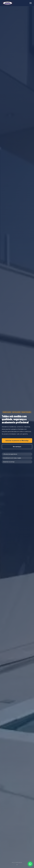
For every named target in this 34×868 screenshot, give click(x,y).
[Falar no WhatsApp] (30, 864)
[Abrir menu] (31, 3)
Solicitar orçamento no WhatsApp (17, 441)
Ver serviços (17, 447)
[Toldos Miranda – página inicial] (8, 3)
